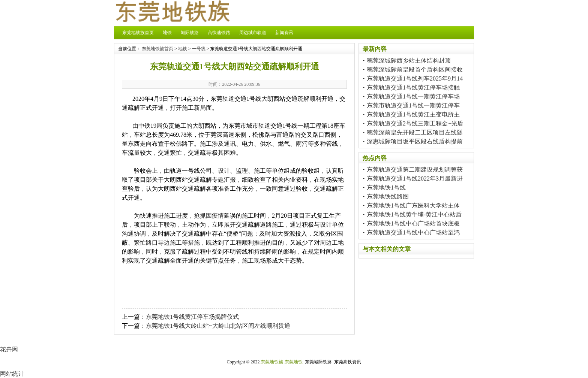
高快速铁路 (219, 33)
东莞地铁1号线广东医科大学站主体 (413, 205)
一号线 (199, 49)
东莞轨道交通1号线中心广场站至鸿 (413, 232)
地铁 (167, 33)
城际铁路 (190, 33)
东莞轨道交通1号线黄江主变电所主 (413, 114)
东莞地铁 (294, 362)
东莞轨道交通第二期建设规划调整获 (415, 170)
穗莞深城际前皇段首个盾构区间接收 (415, 69)
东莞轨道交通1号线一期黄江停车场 (413, 96)
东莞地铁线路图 (388, 196)
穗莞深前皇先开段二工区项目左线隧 (415, 132)
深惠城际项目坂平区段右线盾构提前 (415, 141)
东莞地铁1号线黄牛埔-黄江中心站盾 (414, 214)
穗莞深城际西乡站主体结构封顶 (409, 61)
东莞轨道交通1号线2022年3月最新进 (415, 179)
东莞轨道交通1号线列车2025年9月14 (415, 78)
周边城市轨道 (253, 33)
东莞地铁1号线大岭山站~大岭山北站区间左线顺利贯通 (218, 326)
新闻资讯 (284, 33)
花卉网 (9, 349)
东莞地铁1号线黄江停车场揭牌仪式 (192, 317)
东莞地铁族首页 (138, 33)
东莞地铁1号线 (386, 188)
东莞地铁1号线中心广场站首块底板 (413, 223)
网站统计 (12, 374)
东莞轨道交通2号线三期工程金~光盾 (415, 123)
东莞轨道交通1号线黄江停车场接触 (413, 87)
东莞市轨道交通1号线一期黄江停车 (413, 105)
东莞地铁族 (272, 362)
